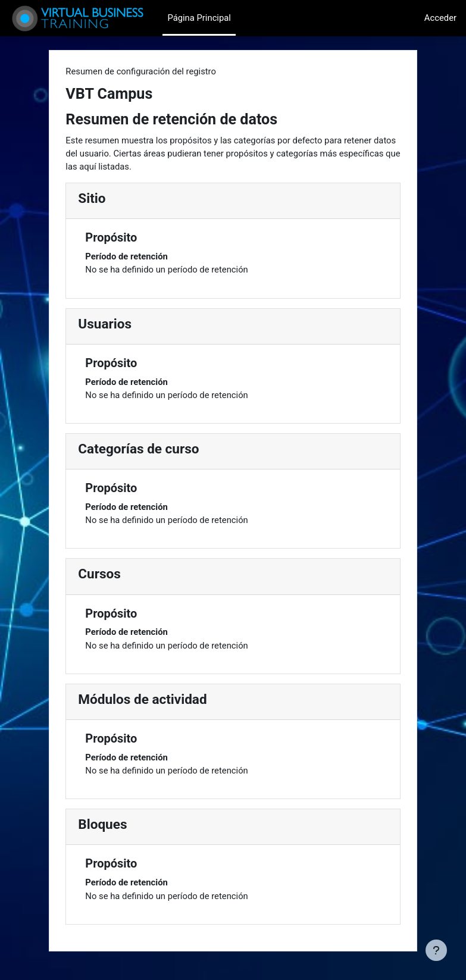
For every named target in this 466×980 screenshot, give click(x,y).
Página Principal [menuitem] (199, 18)
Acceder (440, 18)
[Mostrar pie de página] (436, 950)
